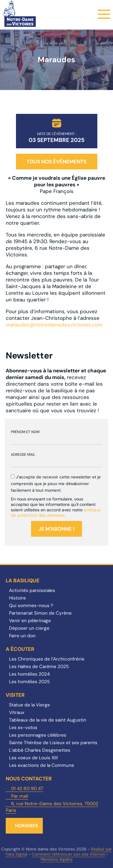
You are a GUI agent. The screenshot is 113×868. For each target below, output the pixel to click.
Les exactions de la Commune (42, 765)
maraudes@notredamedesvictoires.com (54, 325)
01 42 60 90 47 (27, 789)
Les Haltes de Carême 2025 (39, 667)
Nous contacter (29, 779)
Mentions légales (57, 859)
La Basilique (23, 580)
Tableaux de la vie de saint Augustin (48, 720)
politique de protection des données (56, 513)
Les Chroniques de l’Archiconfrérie (47, 659)
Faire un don (22, 636)
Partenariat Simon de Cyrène (40, 613)
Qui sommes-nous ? (31, 606)
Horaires (27, 826)
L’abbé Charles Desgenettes (40, 750)
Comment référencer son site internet (68, 854)
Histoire (17, 598)
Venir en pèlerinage (30, 621)
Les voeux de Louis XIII (33, 758)
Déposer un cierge (29, 628)
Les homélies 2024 (29, 674)
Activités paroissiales (32, 590)
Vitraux (17, 712)
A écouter (20, 649)
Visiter (15, 695)
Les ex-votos (23, 728)
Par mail (20, 796)
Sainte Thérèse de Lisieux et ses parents (53, 743)
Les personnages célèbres (38, 735)
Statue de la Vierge (30, 705)
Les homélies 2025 (29, 682)
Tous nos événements (56, 162)
